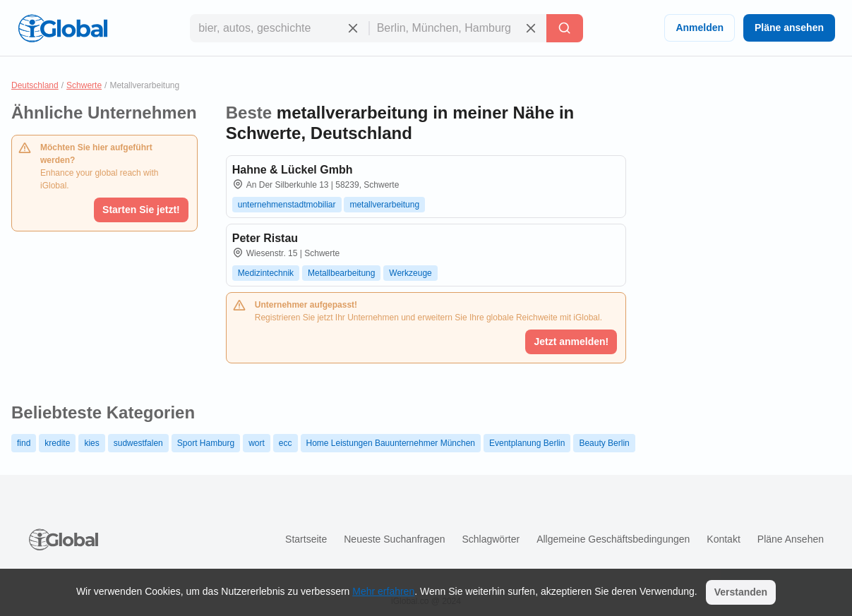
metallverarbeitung (384, 205)
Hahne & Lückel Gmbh (293, 170)
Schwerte (84, 85)
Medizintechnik (266, 273)
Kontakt (723, 539)
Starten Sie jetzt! (141, 210)
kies (91, 443)
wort (257, 443)
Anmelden (700, 28)
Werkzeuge (410, 273)
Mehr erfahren (383, 591)
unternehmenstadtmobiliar (287, 205)
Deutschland (35, 85)
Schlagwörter (491, 539)
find (24, 443)
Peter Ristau (265, 238)
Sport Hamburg (206, 443)
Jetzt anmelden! (571, 342)
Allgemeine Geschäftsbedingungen (613, 539)
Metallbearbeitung (341, 273)
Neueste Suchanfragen (394, 539)
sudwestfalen (138, 443)
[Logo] (63, 28)
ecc (286, 443)
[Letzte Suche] (565, 28)
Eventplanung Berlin (527, 443)
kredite (57, 443)
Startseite (306, 539)
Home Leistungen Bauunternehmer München (391, 443)
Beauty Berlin (604, 443)
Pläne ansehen (789, 28)
